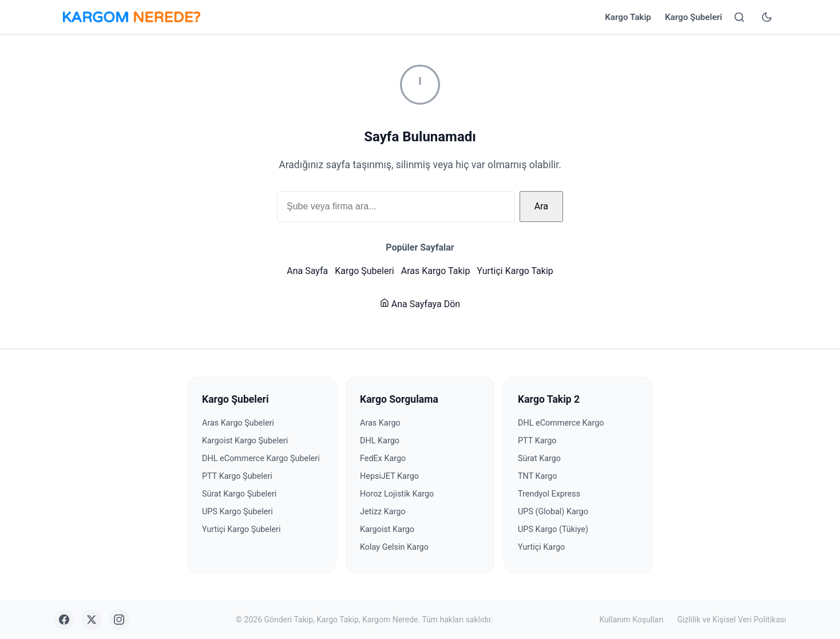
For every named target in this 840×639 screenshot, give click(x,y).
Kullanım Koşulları (632, 620)
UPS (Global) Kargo (553, 512)
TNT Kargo (537, 476)
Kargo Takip (628, 17)
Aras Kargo (380, 423)
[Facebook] (64, 620)
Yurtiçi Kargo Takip (515, 271)
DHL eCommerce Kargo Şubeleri (261, 459)
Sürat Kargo (539, 459)
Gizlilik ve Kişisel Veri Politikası (732, 620)
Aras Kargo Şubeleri (238, 423)
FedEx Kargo (383, 459)
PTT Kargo (537, 441)
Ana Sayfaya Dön (420, 304)
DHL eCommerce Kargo (561, 423)
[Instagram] (119, 620)
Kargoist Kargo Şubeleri (245, 441)
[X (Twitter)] (92, 620)
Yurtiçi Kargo (541, 547)
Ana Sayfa (307, 271)
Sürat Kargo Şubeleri (239, 494)
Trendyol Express (549, 494)
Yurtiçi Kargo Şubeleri (241, 529)
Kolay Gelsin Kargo (394, 547)
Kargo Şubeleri (694, 17)
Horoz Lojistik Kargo (397, 494)
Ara (541, 206)
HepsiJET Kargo (389, 476)
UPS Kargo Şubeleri (237, 512)
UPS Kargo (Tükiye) (553, 529)
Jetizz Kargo (383, 512)
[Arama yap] (739, 17)
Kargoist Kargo (387, 529)
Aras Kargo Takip (436, 271)
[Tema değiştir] (767, 17)
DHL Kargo (380, 441)
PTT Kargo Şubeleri (237, 476)
